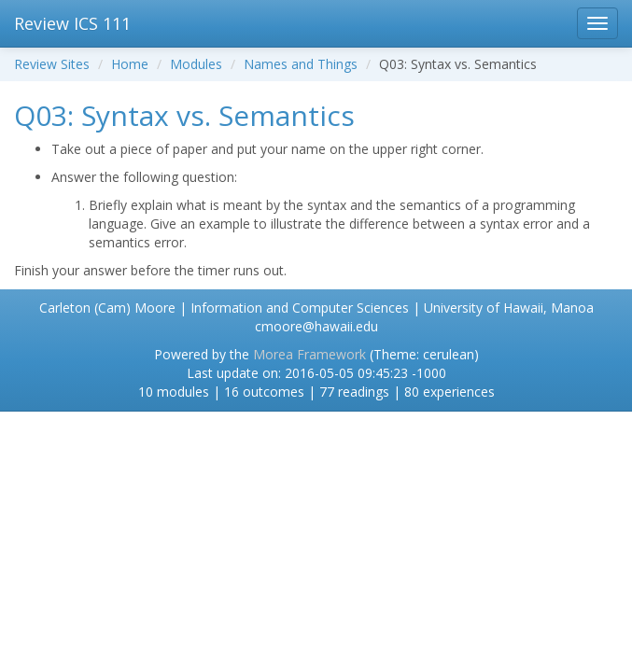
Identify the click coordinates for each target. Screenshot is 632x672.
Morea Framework (309, 354)
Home (130, 64)
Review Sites (52, 64)
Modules (196, 64)
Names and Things (301, 64)
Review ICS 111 (72, 23)
